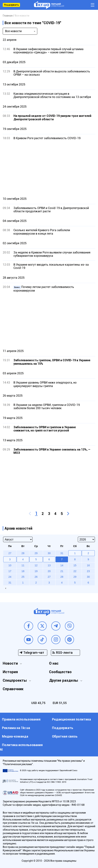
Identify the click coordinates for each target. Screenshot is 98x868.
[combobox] (20, 31)
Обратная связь (65, 736)
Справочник (13, 689)
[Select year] (86, 539)
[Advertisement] (49, 168)
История (10, 672)
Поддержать (11, 5)
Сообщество (60, 672)
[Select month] (18, 539)
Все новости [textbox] (13, 31)
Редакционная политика (71, 719)
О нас (54, 663)
